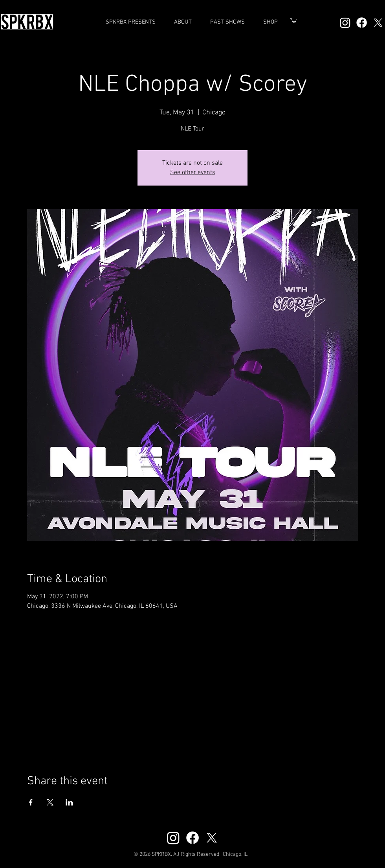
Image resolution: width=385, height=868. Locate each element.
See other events (193, 173)
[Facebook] (362, 23)
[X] (378, 23)
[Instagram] (345, 23)
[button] (227, 22)
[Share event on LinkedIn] (69, 802)
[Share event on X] (50, 802)
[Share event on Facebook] (31, 802)
